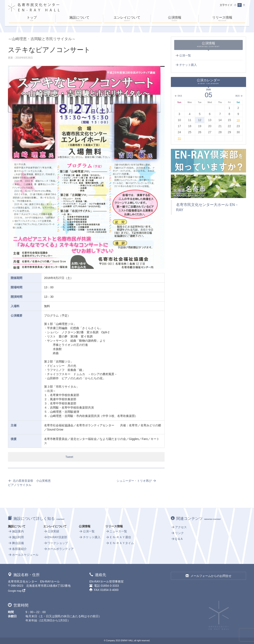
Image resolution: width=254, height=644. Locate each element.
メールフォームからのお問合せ (208, 576)
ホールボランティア (58, 549)
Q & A (177, 539)
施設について (79, 19)
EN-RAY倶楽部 (55, 537)
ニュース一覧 (116, 531)
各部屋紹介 (17, 549)
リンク (177, 533)
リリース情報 (222, 19)
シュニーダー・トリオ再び (137, 481)
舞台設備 (16, 543)
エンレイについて (127, 19)
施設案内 (16, 531)
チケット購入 (186, 65)
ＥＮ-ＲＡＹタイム (119, 543)
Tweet (69, 457)
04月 (178, 96)
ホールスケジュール (23, 555)
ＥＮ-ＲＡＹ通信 (118, 537)
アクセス (179, 527)
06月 (239, 96)
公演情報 (175, 19)
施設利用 (16, 537)
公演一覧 (183, 55)
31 (179, 138)
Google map (17, 591)
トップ (32, 19)
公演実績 (51, 531)
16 (238, 120)
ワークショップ (56, 543)
